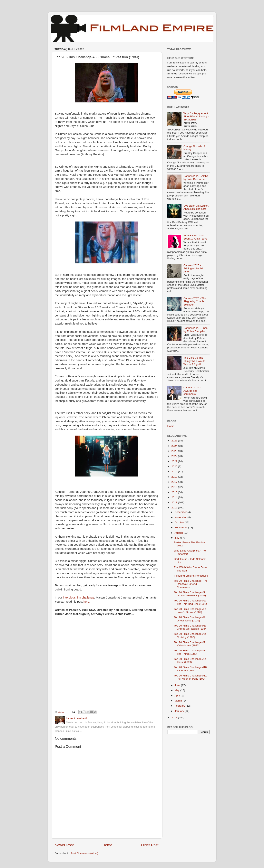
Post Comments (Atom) (84, 853)
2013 (175, 502)
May (177, 690)
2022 (175, 456)
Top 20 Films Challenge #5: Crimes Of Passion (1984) (191, 627)
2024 (175, 446)
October (180, 522)
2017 (175, 482)
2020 (175, 466)
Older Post (150, 845)
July (177, 538)
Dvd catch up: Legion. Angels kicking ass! (196, 207)
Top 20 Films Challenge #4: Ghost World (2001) (190, 619)
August (179, 533)
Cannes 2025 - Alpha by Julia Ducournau (196, 178)
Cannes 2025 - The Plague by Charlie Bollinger (195, 301)
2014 (175, 497)
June (178, 685)
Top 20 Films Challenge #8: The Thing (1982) (190, 652)
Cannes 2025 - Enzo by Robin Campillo (196, 330)
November (181, 517)
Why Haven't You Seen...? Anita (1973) (196, 237)
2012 (175, 508)
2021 (175, 461)
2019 (175, 472)
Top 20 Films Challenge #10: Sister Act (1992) (191, 669)
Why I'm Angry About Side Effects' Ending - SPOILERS (196, 116)
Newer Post (64, 845)
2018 (175, 477)
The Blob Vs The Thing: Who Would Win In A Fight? (194, 361)
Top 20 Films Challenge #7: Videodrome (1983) (190, 644)
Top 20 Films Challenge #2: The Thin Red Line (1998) (190, 602)
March (179, 701)
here (86, 602)
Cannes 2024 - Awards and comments (192, 391)
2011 (175, 717)
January (180, 711)
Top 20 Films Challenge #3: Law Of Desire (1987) (190, 611)
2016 (175, 487)
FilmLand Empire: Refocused (191, 576)
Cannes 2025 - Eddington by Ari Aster (193, 268)
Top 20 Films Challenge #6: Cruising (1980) (190, 635)
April (178, 696)
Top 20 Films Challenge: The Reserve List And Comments (191, 584)
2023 (175, 451)
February (180, 706)
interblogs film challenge (79, 598)
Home (107, 845)
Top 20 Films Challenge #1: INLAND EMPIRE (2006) (190, 594)
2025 (175, 441)
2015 (175, 492)
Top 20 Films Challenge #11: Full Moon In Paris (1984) (191, 677)
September (181, 528)
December (181, 512)
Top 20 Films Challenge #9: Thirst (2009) (190, 660)
